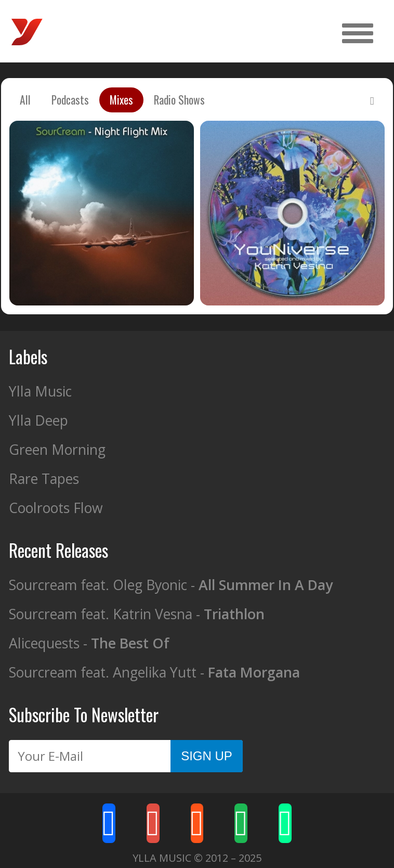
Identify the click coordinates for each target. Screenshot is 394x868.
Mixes (121, 100)
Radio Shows (179, 100)
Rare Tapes (44, 479)
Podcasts (70, 100)
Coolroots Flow (56, 508)
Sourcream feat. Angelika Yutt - (154, 672)
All (25, 100)
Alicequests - (89, 643)
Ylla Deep (38, 420)
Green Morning (57, 450)
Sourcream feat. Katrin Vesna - (137, 614)
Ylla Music (40, 391)
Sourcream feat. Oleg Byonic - (171, 585)
